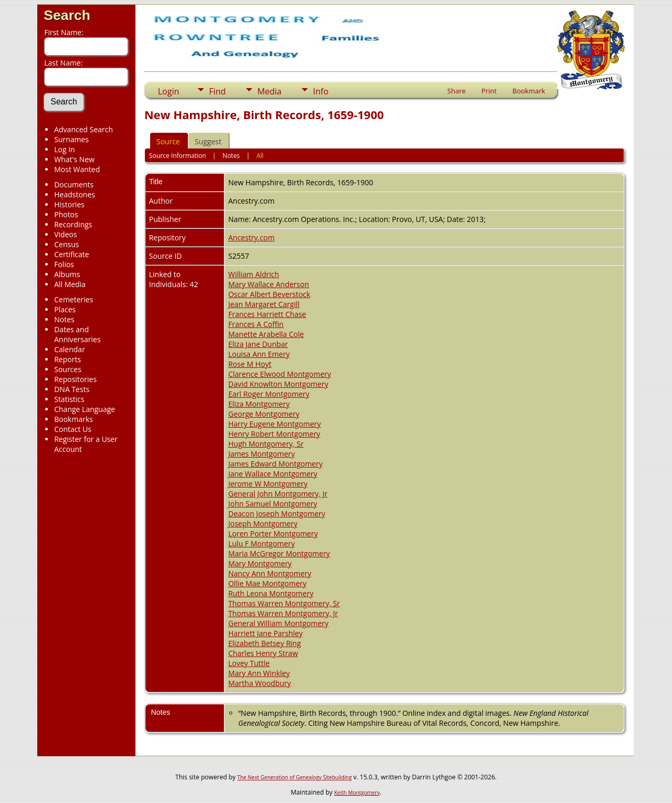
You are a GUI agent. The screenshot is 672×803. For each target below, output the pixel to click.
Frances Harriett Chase (267, 314)
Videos (65, 234)
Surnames (71, 139)
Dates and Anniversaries (77, 334)
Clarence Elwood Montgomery (280, 374)
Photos (66, 214)
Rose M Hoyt (250, 364)
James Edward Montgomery (276, 464)
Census (66, 244)
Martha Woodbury (260, 683)
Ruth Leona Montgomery (271, 593)
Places (65, 309)
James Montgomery (262, 454)
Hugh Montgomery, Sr (266, 444)
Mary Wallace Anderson (269, 284)
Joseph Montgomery (263, 524)
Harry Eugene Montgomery (275, 424)
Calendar (70, 349)
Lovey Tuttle (249, 663)
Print (489, 91)
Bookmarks (73, 419)
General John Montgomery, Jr (278, 494)
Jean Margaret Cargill (264, 304)
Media (269, 91)
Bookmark (529, 91)
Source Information (177, 156)
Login (169, 91)
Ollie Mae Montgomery (267, 583)
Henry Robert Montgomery (274, 434)
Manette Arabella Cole (266, 334)
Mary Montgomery (260, 563)
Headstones (75, 194)
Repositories (75, 379)
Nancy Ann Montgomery (270, 573)
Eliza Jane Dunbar (258, 344)
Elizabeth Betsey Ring (265, 643)
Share (456, 91)
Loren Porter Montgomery (273, 533)
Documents (74, 184)
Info (321, 91)
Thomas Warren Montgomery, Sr (284, 603)
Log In (64, 149)
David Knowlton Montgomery (278, 384)
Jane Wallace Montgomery (273, 474)
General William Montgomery (279, 623)
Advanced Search (83, 129)
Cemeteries (73, 299)
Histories (69, 204)
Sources (68, 369)
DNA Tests (72, 389)
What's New (74, 159)
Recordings (73, 224)
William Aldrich (254, 274)
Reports (67, 359)
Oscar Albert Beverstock (269, 294)
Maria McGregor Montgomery (279, 553)
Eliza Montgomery (259, 404)
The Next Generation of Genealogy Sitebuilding (295, 777)
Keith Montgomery (357, 793)
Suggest (208, 141)
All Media (70, 284)
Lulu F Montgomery (262, 543)
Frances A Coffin (256, 324)
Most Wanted (77, 169)
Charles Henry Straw (263, 653)
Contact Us (73, 429)
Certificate (72, 254)
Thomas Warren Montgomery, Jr (283, 613)
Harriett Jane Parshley (266, 633)
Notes (64, 319)
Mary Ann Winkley (259, 673)
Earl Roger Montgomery (269, 394)
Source (168, 141)
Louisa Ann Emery (259, 354)
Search (67, 15)
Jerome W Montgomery (268, 484)
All (260, 156)
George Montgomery (264, 414)
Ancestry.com (251, 237)
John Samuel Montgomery (273, 504)
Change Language (85, 409)
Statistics (69, 399)
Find (217, 91)
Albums (67, 274)
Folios (64, 264)
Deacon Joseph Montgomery (277, 514)
